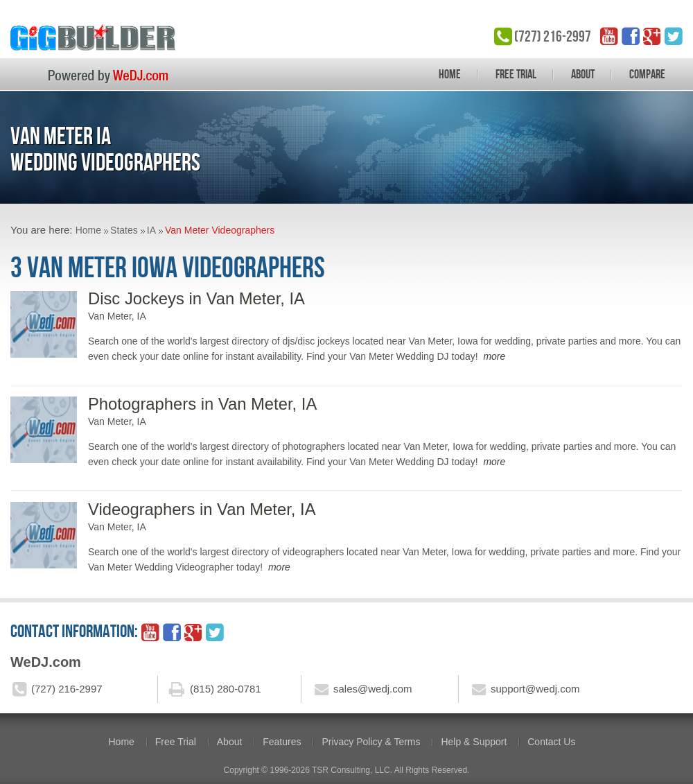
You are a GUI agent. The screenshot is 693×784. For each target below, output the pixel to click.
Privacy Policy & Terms (371, 742)
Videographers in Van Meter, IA (202, 509)
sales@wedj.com (373, 689)
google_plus (652, 36)
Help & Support (474, 742)
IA (151, 230)
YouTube (609, 36)
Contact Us (551, 742)
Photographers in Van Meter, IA (202, 404)
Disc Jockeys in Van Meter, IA (196, 298)
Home (450, 74)
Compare (647, 74)
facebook (631, 36)
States (124, 230)
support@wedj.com (535, 689)
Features (282, 742)
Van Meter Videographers (220, 230)
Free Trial (516, 74)
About (583, 74)
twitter (674, 36)
